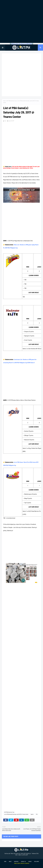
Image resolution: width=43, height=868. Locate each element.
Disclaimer (37, 861)
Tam (5, 121)
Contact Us (23, 861)
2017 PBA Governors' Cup (12, 101)
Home (4, 101)
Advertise (16, 861)
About (10, 861)
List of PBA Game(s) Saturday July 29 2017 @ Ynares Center (16, 814)
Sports (32, 814)
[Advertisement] (21, 21)
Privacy (30, 861)
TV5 (37, 814)
